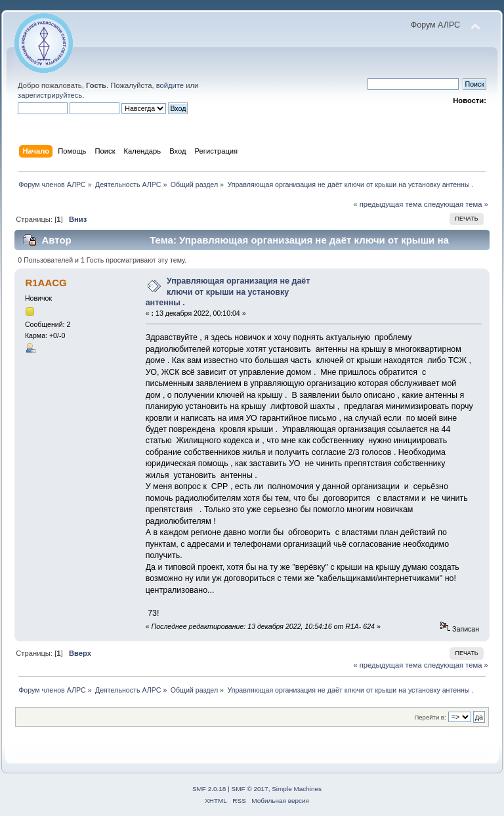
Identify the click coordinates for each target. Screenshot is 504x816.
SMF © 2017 (250, 789)
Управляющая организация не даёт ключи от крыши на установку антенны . (228, 291)
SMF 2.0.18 (209, 789)
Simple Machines (297, 789)
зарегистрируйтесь (50, 95)
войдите (170, 85)
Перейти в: (430, 717)
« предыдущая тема (387, 204)
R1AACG (46, 283)
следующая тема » (456, 204)
